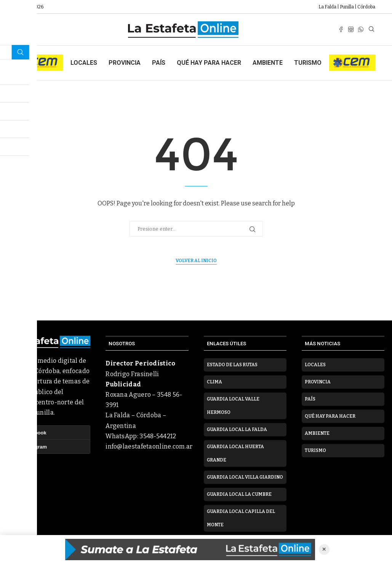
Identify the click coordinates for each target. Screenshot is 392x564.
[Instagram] (351, 29)
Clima (214, 382)
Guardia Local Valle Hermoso (233, 406)
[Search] (371, 30)
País (159, 63)
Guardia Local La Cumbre (239, 494)
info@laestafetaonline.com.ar (149, 446)
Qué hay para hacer (209, 63)
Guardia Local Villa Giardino (245, 477)
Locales (84, 63)
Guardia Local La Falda (237, 429)
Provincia (125, 63)
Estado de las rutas (232, 365)
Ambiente (268, 63)
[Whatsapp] (361, 29)
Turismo (308, 63)
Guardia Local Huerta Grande (235, 453)
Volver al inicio (196, 261)
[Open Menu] (21, 29)
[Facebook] (341, 29)
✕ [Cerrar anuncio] (324, 549)
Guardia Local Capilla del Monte (241, 518)
